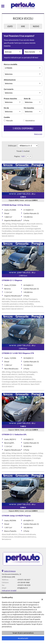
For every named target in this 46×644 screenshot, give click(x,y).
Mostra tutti (38, 134)
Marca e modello (11, 64)
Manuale (9, 121)
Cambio (7, 117)
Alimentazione (10, 80)
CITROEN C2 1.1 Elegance (12, 280)
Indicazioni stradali (9, 591)
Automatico (30, 121)
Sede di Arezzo (10, 571)
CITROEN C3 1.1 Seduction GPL (14, 434)
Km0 (23, 26)
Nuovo (36, 26)
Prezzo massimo (10, 99)
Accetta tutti (23, 638)
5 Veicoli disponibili (23, 128)
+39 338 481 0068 (23, 582)
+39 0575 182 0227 (24, 580)
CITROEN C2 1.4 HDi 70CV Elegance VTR (18, 353)
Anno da (27, 99)
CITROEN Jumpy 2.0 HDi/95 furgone (16, 516)
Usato (10, 26)
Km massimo (29, 108)
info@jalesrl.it (22, 588)
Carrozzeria (9, 89)
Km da (6, 108)
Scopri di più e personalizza (23, 633)
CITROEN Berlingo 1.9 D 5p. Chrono (16, 205)
